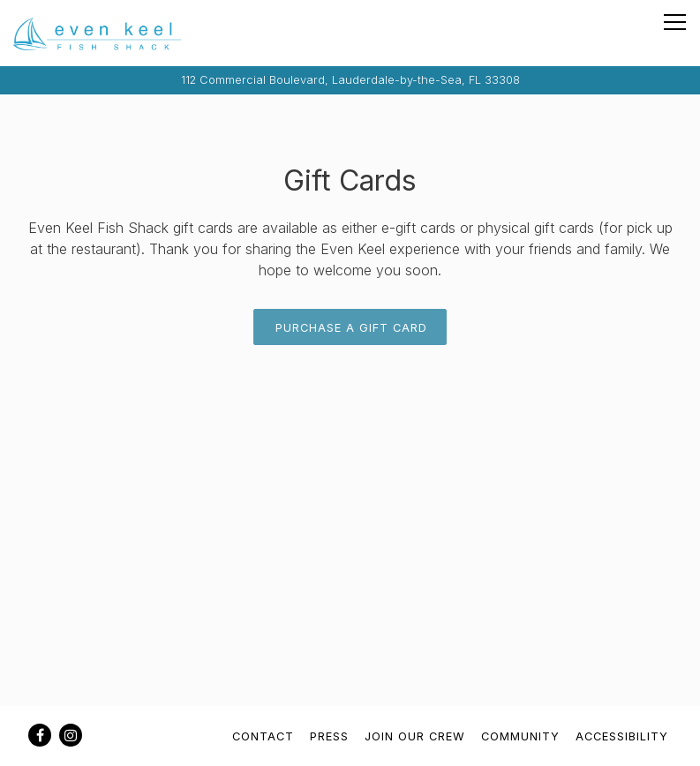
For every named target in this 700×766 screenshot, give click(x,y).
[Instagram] (71, 735)
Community (520, 736)
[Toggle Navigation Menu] (675, 22)
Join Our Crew (415, 736)
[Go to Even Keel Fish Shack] (350, 80)
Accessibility (622, 736)
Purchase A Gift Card (351, 328)
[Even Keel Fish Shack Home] (97, 33)
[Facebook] (40, 735)
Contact (263, 736)
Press (329, 736)
